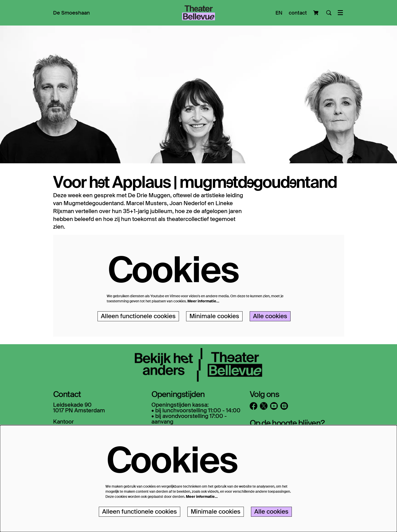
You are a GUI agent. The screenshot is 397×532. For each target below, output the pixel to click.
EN (279, 13)
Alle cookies (270, 316)
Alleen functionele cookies (138, 316)
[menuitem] (71, 13)
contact (298, 13)
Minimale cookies (214, 316)
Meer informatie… (203, 301)
